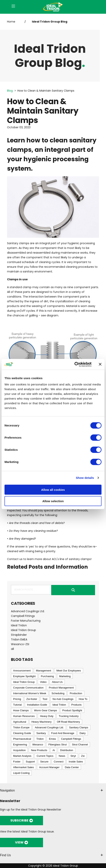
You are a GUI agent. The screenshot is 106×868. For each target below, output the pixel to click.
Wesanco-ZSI (20, 644)
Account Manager (49, 767)
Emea (52, 739)
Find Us (51, 855)
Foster (17, 762)
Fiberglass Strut (57, 745)
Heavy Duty (47, 716)
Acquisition (19, 750)
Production (76, 693)
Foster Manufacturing (26, 621)
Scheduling (58, 693)
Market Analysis (22, 756)
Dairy (83, 733)
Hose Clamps (21, 710)
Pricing (17, 699)
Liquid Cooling (21, 773)
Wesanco (38, 745)
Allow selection (53, 501)
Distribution (67, 750)
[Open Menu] (13, 6)
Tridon (40, 739)
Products (77, 705)
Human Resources (24, 716)
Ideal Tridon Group (23, 630)
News (62, 756)
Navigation (51, 790)
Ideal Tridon (19, 625)
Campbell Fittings (23, 616)
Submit (73, 590)
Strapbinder (19, 635)
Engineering (20, 745)
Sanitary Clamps (79, 727)
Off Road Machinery (68, 722)
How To (83, 699)
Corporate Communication (28, 688)
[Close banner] (100, 364)
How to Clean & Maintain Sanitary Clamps (46, 91)
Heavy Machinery (42, 722)
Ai (54, 750)
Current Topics (45, 756)
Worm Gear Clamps (46, 710)
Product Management (61, 688)
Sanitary (41, 733)
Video (43, 682)
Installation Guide (37, 705)
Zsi (83, 756)
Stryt (73, 756)
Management (44, 671)
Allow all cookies (53, 490)
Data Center (72, 767)
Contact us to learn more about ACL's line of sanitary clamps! (49, 559)
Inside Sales (76, 762)
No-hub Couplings (63, 699)
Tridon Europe (21, 727)
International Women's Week (30, 693)
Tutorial (17, 705)
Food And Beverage (63, 733)
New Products (39, 750)
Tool (45, 699)
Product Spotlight (72, 710)
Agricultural (20, 722)
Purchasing (47, 676)
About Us (57, 682)
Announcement (22, 671)
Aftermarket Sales (23, 767)
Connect (59, 762)
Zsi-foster (32, 699)
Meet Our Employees (69, 671)
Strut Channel (80, 745)
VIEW (22, 842)
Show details (85, 478)
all (12, 649)
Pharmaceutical (22, 739)
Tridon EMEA (19, 639)
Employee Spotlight (24, 676)
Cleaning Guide (22, 733)
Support (30, 762)
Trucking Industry (69, 716)
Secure (44, 762)
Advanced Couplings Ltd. (28, 611)
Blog (10, 91)
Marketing (65, 676)
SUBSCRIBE (22, 820)
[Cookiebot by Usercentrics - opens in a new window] (74, 364)
